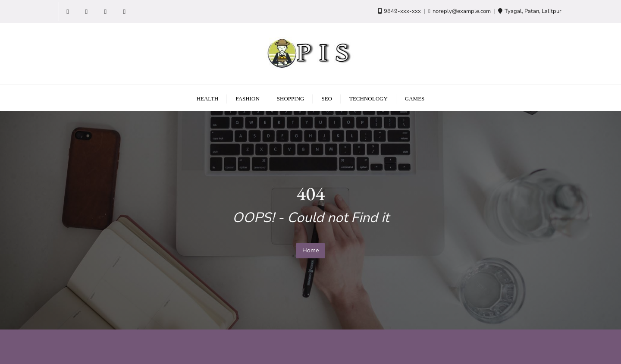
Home (310, 250)
